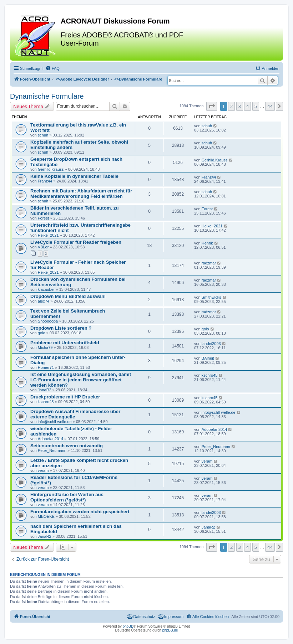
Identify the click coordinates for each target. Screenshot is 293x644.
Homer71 (46, 367)
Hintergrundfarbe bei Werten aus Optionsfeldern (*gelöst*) (67, 497)
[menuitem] (52, 68)
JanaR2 (45, 390)
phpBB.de (170, 630)
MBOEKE (46, 516)
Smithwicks (211, 297)
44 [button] (270, 106)
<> (82, 79)
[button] (212, 106)
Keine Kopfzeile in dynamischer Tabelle (74, 176)
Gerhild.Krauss (51, 169)
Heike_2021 (48, 235)
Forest (43, 218)
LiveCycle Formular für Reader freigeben (76, 242)
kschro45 (210, 375)
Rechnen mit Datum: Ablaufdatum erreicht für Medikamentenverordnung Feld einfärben (81, 194)
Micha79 (45, 347)
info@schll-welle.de (55, 422)
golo (42, 333)
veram (43, 470)
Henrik (207, 243)
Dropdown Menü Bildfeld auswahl (68, 296)
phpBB (128, 626)
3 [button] (240, 106)
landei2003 (211, 344)
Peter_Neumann (52, 450)
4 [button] (247, 106)
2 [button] (231, 106)
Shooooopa (48, 321)
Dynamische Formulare (47, 96)
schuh (43, 135)
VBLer (43, 247)
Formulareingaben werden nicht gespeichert (80, 512)
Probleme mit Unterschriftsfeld (65, 343)
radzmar (209, 263)
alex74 (44, 301)
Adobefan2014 (51, 439)
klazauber (46, 289)
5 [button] (256, 106)
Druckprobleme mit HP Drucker (65, 397)
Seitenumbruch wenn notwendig (67, 446)
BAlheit (208, 358)
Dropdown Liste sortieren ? (61, 328)
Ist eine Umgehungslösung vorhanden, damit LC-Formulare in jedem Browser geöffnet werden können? (81, 380)
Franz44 (45, 181)
